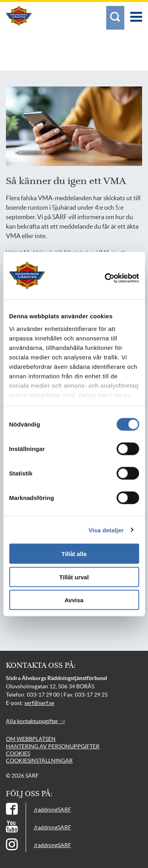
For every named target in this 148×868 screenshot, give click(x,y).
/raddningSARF (52, 810)
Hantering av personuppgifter (53, 746)
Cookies (18, 753)
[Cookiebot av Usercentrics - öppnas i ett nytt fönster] (116, 278)
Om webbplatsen (31, 739)
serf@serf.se (39, 703)
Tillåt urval (74, 577)
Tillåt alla (74, 554)
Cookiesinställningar (39, 761)
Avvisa (74, 600)
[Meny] (136, 13)
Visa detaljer (106, 530)
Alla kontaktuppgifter (36, 721)
